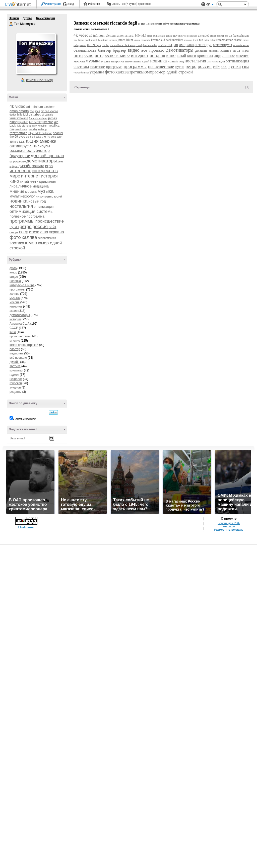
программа (36, 216)
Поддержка (203, 4)
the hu (46, 137)
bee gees (35, 111)
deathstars (192, 36)
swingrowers (80, 45)
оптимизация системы (31, 211)
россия (40, 226)
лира (14, 186)
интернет (31, 176)
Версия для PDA (229, 523)
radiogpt (43, 129)
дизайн (25, 166)
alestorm (50, 107)
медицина (41, 186)
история (49, 176)
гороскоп (16, 383)
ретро (26, 227)
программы (22, 221)
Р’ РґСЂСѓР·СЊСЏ (40, 80)
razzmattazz (18, 133)
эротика (17, 243)
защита (38, 166)
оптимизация (44, 207)
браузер (17, 156)
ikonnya (113, 40)
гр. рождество (18, 162)
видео (32, 156)
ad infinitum (35, 107)
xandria (162, 45)
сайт (52, 227)
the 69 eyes (17, 137)
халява (29, 237)
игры (245, 51)
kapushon (23, 122)
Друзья (27, 18)
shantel (58, 133)
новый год (37, 201)
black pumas (153, 36)
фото (15, 237)
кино (14, 181)
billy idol (23, 115)
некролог (28, 196)
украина (56, 232)
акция (32, 141)
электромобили (47, 238)
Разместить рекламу (229, 530)
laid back (166, 40)
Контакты (229, 526)
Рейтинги (94, 4)
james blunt (125, 40)
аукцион (15, 388)
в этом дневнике (24, 419)
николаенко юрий (49, 196)
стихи (34, 232)
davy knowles (179, 36)
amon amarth (19, 111)
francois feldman (38, 118)
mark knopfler (39, 126)
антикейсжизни (241, 45)
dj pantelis (48, 115)
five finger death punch (85, 40)
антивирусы (40, 146)
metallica (54, 126)
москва (31, 191)
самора (14, 232)
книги (34, 181)
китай (24, 181)
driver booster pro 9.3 (221, 36)
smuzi (246, 40)
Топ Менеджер (11, 24)
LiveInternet (19, 5)
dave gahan (166, 36)
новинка (19, 201)
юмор (31, 243)
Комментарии (46, 18)
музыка (45, 191)
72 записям (152, 24)
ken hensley (36, 122)
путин (14, 227)
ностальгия (21, 206)
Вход (71, 4)
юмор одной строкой (24, 345)
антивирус (19, 146)
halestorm (103, 40)
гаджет (14, 375)
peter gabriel (210, 40)
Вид (210, 5)
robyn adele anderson (40, 133)
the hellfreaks (33, 137)
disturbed (35, 115)
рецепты (15, 392)
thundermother (150, 45)
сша (44, 232)
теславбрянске (81, 73)
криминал (48, 181)
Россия (14, 302)
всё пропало (52, 156)
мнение (17, 191)
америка (48, 141)
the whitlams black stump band (126, 45)
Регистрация (53, 4)
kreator (48, 122)
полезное (18, 216)
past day (33, 129)
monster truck (191, 40)
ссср (23, 232)
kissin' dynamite (142, 40)
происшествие (50, 221)
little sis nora (24, 126)
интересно (20, 171)
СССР (14, 328)
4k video (17, 106)
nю (12, 129)
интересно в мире (22, 285)
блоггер (43, 151)
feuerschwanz (19, 118)
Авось (116, 4)
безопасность (22, 151)
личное (25, 186)
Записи (14, 18)
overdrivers (21, 129)
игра (49, 166)
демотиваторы (42, 161)
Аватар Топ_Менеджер (36, 54)
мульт (15, 196)
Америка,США (20, 324)
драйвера (214, 51)
